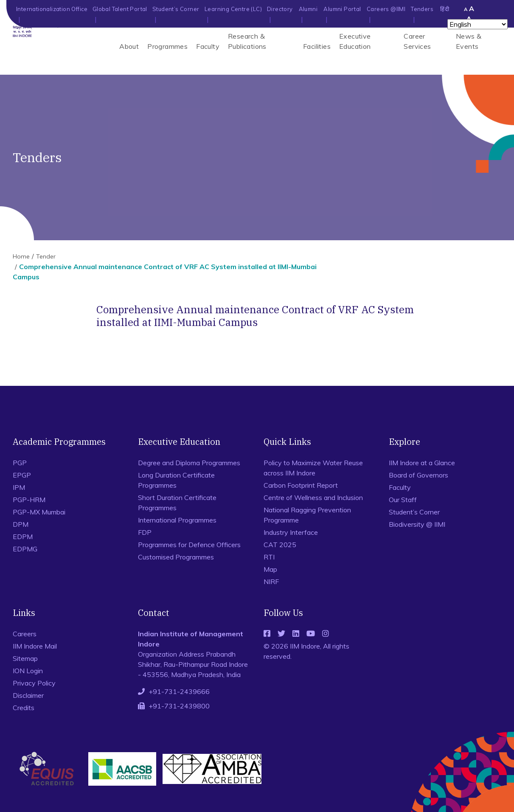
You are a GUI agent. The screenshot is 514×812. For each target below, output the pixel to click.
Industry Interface (291, 532)
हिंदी (445, 9)
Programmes (167, 46)
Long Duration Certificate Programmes (176, 480)
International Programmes (177, 520)
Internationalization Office (52, 9)
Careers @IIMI (386, 9)
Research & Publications (247, 41)
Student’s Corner (176, 9)
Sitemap (25, 658)
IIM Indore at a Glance (422, 463)
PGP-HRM (29, 500)
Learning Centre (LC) (233, 9)
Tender (46, 256)
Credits (24, 708)
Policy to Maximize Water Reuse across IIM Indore (313, 468)
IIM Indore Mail (35, 646)
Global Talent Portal (120, 9)
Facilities (317, 46)
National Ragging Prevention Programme (307, 515)
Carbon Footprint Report (301, 485)
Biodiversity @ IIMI (417, 524)
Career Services (417, 41)
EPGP (22, 475)
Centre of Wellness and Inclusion (313, 497)
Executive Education (355, 41)
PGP (20, 463)
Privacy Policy (34, 683)
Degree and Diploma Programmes (189, 463)
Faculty (208, 46)
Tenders (422, 9)
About (129, 46)
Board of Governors (419, 475)
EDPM (23, 537)
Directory (280, 9)
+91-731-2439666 (179, 691)
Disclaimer (28, 695)
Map (270, 569)
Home (21, 256)
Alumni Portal (342, 9)
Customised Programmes (176, 557)
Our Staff (403, 500)
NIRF (271, 582)
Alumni (308, 9)
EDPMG (25, 549)
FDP (145, 532)
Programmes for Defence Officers (189, 545)
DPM (21, 524)
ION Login (28, 671)
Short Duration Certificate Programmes (177, 503)
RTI (269, 557)
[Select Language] (477, 24)
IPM (19, 487)
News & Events (469, 41)
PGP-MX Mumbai (39, 512)
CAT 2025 (280, 545)
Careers (25, 634)
